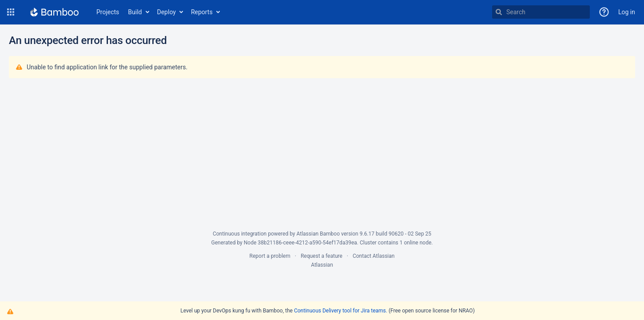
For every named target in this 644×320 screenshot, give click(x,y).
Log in (627, 12)
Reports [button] (202, 12)
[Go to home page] (54, 12)
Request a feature (322, 256)
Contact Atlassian (374, 256)
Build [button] (135, 12)
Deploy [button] (167, 12)
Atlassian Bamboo (318, 234)
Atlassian (322, 265)
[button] (11, 12)
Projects (108, 12)
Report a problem (270, 256)
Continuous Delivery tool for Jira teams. (341, 311)
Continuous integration (240, 234)
